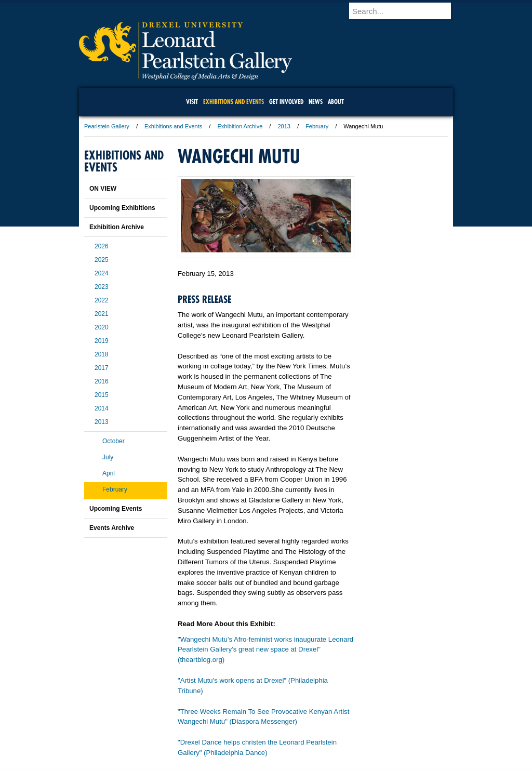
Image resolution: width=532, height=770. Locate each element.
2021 (102, 314)
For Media (195, 734)
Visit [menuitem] (192, 102)
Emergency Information (257, 744)
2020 (102, 327)
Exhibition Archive (240, 126)
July (108, 457)
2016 (102, 381)
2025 (102, 260)
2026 (102, 246)
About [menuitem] (336, 102)
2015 (102, 395)
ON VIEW (103, 189)
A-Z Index (163, 734)
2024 (102, 273)
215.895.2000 (356, 762)
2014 (102, 408)
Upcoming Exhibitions (122, 208)
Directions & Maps (340, 734)
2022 (102, 300)
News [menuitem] (316, 102)
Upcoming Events (116, 509)
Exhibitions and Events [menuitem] (234, 102)
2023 (102, 287)
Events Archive (112, 528)
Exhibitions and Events (173, 126)
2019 (102, 341)
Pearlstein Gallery (107, 126)
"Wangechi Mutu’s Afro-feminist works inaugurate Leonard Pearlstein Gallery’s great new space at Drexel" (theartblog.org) (265, 650)
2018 (102, 354)
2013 (284, 126)
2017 (102, 368)
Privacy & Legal (263, 734)
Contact (300, 734)
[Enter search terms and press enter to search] (406, 11)
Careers (226, 734)
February (317, 126)
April (109, 473)
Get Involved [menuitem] (286, 102)
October (114, 441)
